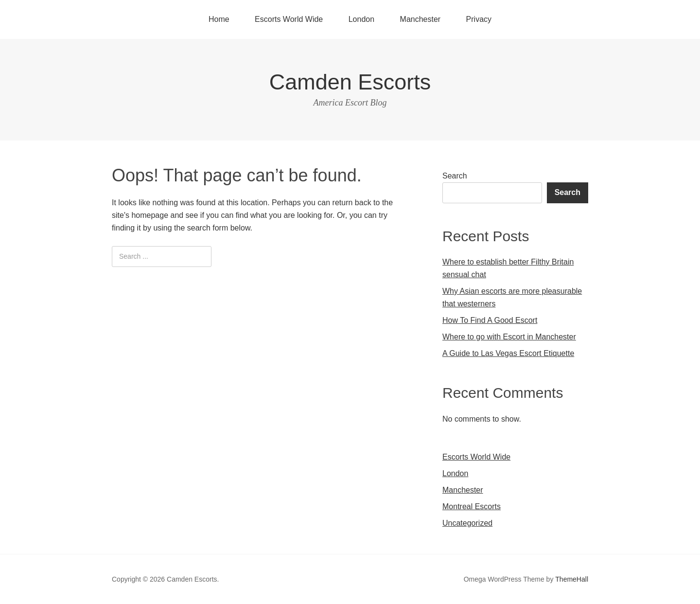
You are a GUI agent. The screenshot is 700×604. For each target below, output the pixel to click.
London (361, 19)
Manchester (420, 19)
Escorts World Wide (289, 19)
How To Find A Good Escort (490, 320)
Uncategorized (467, 523)
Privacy (479, 19)
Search (455, 176)
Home (219, 19)
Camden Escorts (350, 82)
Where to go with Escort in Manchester (509, 337)
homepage (150, 215)
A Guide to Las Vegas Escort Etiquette (508, 353)
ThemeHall (572, 579)
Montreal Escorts (472, 506)
